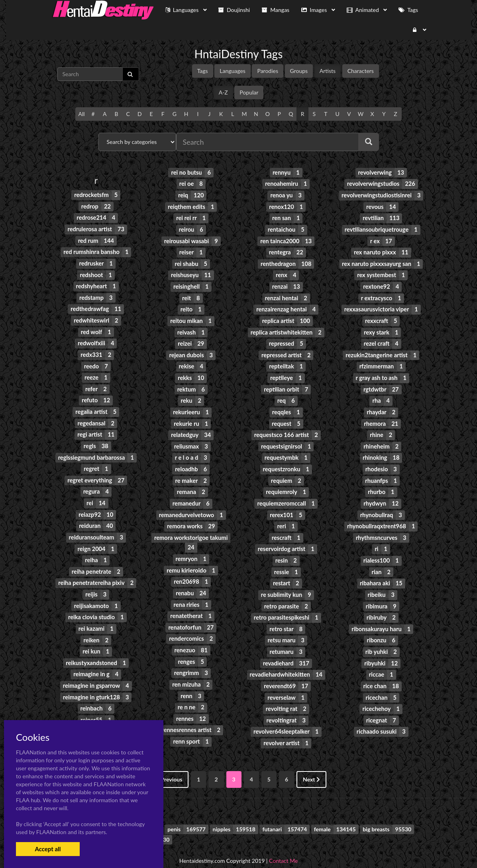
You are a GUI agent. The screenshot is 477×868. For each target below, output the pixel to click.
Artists (328, 71)
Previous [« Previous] (169, 767)
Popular (249, 92)
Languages (233, 71)
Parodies (268, 71)
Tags (203, 71)
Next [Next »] (311, 767)
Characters (361, 71)
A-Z (223, 92)
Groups (299, 71)
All (81, 114)
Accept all (48, 849)
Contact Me (283, 848)
